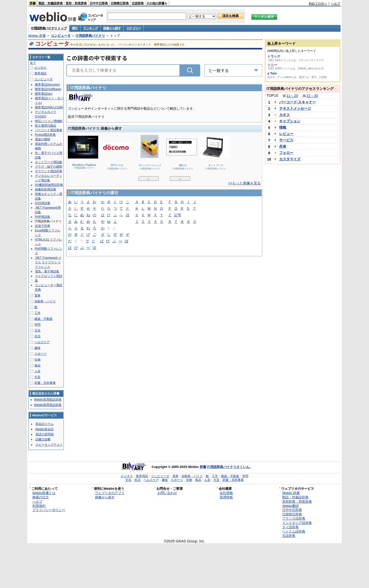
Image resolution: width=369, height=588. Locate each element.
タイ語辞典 (290, 527)
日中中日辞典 (99, 3)
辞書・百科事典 (45, 383)
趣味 (37, 348)
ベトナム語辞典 (294, 531)
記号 (178, 215)
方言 (37, 377)
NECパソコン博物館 (49, 121)
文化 (37, 330)
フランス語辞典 (294, 518)
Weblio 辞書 (37, 36)
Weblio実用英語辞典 (48, 405)
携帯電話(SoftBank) (48, 89)
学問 (37, 325)
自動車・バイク (45, 301)
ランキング (90, 28)
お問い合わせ (167, 493)
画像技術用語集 (46, 189)
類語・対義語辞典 (51, 3)
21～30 (312, 96)
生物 (37, 360)
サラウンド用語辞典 (49, 171)
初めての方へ (318, 4)
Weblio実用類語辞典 (48, 400)
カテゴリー (134, 28)
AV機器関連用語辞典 (49, 185)
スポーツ (40, 354)
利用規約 (39, 506)
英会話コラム (45, 424)
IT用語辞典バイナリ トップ (49, 28)
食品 (37, 365)
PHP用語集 (43, 217)
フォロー (286, 153)
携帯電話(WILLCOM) (49, 107)
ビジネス (40, 68)
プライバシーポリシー (49, 510)
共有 (283, 146)
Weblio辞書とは (44, 493)
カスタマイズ (290, 159)
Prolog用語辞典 (45, 135)
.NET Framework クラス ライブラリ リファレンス (48, 262)
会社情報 (226, 493)
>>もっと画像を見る (245, 183)
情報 (283, 127)
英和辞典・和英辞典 (297, 502)
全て (33, 63)
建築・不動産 (44, 319)
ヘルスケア (42, 342)
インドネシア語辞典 (297, 523)
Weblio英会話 (45, 429)
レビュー (286, 134)
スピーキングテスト (49, 445)
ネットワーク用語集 (49, 162)
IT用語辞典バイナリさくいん (228, 467)
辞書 (33, 3)
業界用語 (40, 73)
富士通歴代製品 (46, 126)
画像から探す (112, 28)
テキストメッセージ (295, 108)
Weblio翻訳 (290, 506)
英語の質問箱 (45, 434)
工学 (37, 313)
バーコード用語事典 (49, 130)
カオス (284, 115)
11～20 (292, 96)
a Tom (272, 73)
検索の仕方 (41, 497)
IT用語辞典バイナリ (90, 36)
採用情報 (226, 497)
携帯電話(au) (44, 94)
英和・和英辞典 (76, 3)
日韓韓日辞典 (120, 3)
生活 (37, 336)
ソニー (272, 65)
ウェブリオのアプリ (110, 493)
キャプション (290, 121)
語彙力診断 (43, 439)
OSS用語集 (43, 203)
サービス (286, 140)
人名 (37, 371)
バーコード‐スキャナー (298, 102)
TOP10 (272, 95)
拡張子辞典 (43, 226)
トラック (274, 56)
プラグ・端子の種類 (49, 167)
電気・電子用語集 (47, 271)
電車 (37, 296)
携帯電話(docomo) (47, 85)
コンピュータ (61, 36)
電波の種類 (43, 139)
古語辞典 (138, 3)
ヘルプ (336, 4)
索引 (75, 28)
